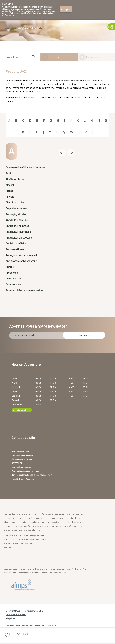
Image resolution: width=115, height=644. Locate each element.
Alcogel (10, 185)
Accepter (66, 9)
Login (26, 634)
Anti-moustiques (15, 249)
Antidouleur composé (17, 226)
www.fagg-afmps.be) (13, 573)
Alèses (9, 191)
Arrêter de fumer (15, 278)
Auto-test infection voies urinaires (24, 290)
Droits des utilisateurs (16, 615)
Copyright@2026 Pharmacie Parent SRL (24, 611)
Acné (8, 173)
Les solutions (94, 57)
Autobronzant (13, 284)
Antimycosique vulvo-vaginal (21, 255)
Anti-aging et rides (16, 214)
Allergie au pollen (15, 202)
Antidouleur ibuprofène (18, 232)
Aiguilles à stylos (15, 179)
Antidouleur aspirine (17, 220)
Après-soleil (12, 273)
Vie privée (10, 618)
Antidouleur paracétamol (19, 237)
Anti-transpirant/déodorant (21, 261)
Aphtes (10, 267)
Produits (54, 57)
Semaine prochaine (22, 410)
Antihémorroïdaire (16, 243)
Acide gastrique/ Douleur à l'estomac (26, 167)
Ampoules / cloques (16, 208)
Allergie (10, 197)
